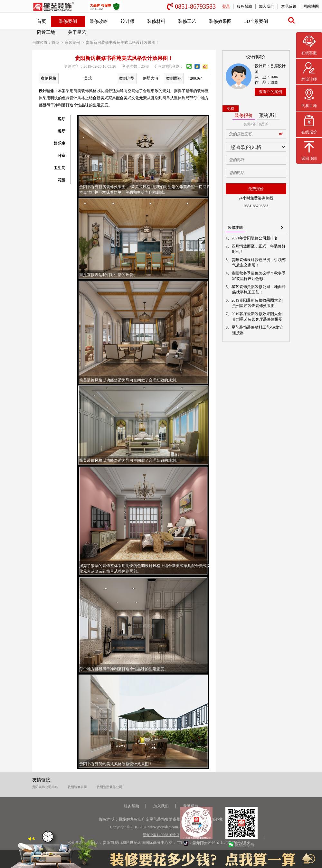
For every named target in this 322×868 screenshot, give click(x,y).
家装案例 (72, 43)
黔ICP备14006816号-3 (161, 835)
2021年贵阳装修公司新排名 (255, 238)
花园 (62, 180)
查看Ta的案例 (270, 92)
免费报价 (256, 189)
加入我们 (267, 6)
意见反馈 (289, 6)
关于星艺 (77, 32)
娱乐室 (60, 143)
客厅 (62, 119)
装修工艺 (187, 21)
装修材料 (156, 21)
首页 (42, 21)
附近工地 (46, 32)
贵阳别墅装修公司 (109, 787)
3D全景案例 (256, 21)
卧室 (62, 156)
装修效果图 (220, 21)
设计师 (128, 21)
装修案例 (68, 21)
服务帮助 (244, 6)
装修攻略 (99, 21)
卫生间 (60, 168)
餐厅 (62, 131)
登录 (226, 6)
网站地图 (311, 6)
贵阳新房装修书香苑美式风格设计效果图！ (122, 43)
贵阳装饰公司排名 (45, 787)
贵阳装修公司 (77, 787)
